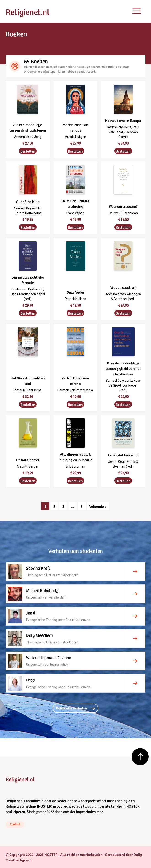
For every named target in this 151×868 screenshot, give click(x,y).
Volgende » (98, 506)
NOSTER (45, 806)
